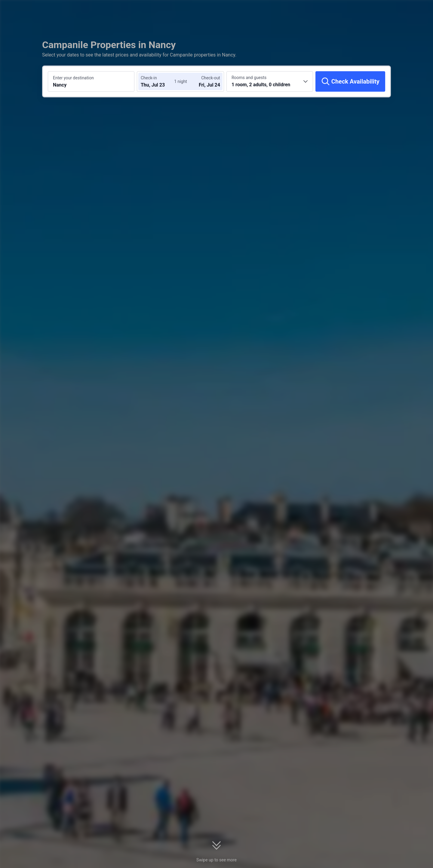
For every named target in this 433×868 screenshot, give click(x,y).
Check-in (149, 78)
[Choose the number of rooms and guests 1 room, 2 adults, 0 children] (270, 81)
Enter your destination (73, 78)
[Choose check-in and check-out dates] (159, 81)
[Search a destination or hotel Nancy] (91, 81)
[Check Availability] (350, 81)
